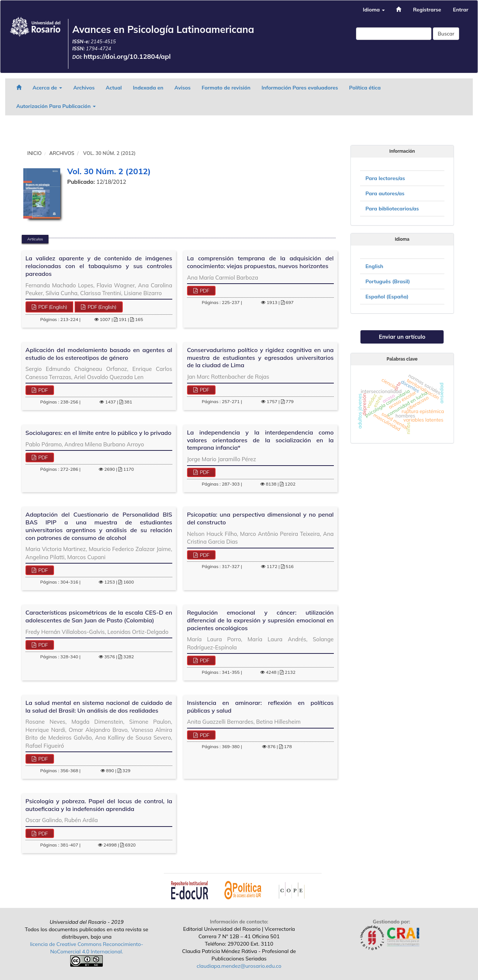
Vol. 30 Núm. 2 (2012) (109, 171)
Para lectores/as (385, 178)
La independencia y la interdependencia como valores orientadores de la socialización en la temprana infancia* (260, 440)
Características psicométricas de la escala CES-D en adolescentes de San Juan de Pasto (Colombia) (99, 616)
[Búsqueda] (394, 34)
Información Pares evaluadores (300, 88)
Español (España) (387, 297)
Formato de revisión (226, 88)
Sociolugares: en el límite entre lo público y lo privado (99, 433)
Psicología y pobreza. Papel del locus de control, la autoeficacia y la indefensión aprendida (99, 805)
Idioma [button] (374, 10)
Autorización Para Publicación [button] (56, 106)
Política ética (365, 88)
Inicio (35, 153)
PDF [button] (204, 291)
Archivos (84, 88)
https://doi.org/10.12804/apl (127, 56)
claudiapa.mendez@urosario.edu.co (239, 966)
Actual (114, 88)
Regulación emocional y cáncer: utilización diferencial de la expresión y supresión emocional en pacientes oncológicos (260, 620)
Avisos (183, 88)
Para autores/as (385, 193)
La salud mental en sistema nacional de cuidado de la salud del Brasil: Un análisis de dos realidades (99, 707)
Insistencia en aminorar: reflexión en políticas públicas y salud (260, 707)
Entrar (461, 10)
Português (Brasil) (388, 281)
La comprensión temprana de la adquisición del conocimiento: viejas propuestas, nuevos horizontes (260, 262)
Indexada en (148, 88)
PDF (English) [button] (52, 307)
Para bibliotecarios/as (392, 209)
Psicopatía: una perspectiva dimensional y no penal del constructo (260, 518)
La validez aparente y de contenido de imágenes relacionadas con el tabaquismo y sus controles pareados (99, 266)
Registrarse (427, 10)
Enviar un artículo (402, 337)
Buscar (446, 34)
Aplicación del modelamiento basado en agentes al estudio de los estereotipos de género (99, 354)
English (374, 266)
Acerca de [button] (47, 88)
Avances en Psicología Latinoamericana (163, 29)
